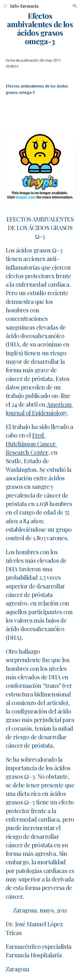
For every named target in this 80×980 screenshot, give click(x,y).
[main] (40, 28)
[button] (5, 6)
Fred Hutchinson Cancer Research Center (31, 444)
